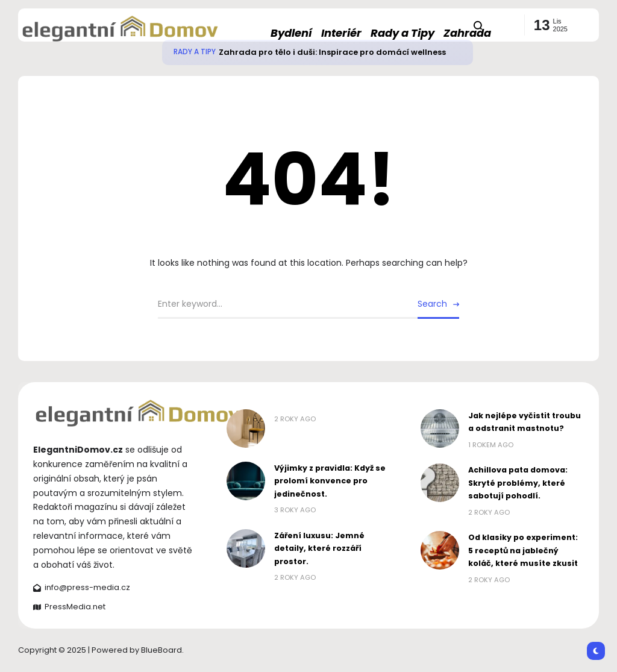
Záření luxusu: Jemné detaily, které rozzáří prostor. (319, 548)
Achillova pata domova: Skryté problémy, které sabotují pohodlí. (518, 483)
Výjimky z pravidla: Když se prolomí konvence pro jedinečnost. (330, 481)
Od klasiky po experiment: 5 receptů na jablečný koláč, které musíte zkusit (523, 550)
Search (432, 304)
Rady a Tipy (195, 52)
